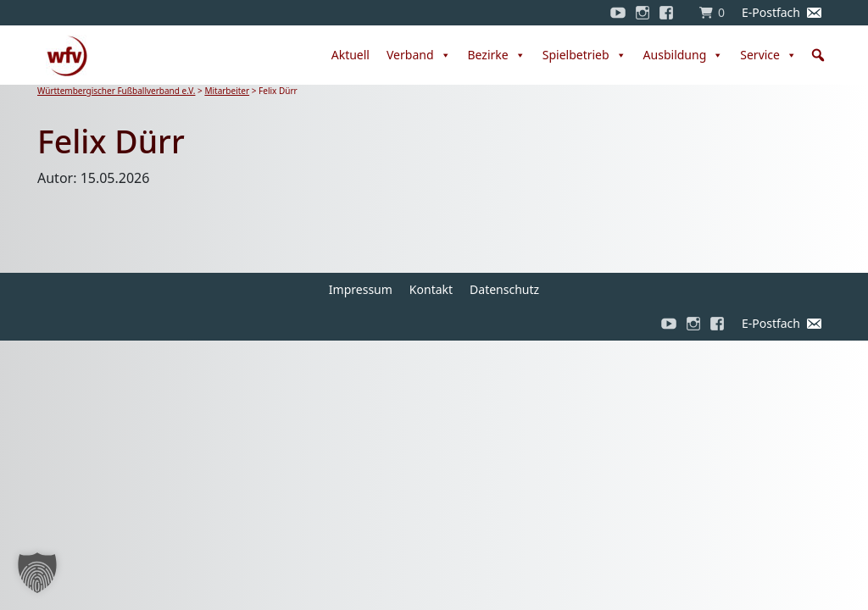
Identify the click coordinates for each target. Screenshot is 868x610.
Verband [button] (419, 55)
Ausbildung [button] (684, 55)
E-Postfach (771, 12)
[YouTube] (618, 13)
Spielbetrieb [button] (584, 55)
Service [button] (768, 55)
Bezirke (497, 55)
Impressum (361, 289)
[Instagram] (643, 13)
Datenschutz (504, 289)
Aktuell (351, 55)
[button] (818, 55)
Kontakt (431, 289)
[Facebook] (670, 13)
